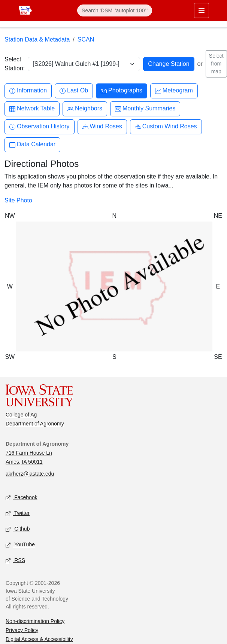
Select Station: (15, 64)
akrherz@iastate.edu (30, 474)
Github (18, 529)
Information (28, 91)
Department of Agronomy (35, 424)
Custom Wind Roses (166, 127)
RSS (15, 560)
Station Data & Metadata (37, 39)
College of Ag (21, 415)
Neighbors (85, 109)
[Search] (115, 10)
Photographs (122, 91)
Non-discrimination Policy (35, 621)
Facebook (22, 498)
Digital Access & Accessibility (39, 639)
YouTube (20, 545)
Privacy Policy (22, 630)
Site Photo (18, 200)
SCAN (86, 39)
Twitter (18, 513)
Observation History (40, 127)
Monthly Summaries (145, 109)
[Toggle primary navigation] (202, 10)
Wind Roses (102, 127)
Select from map (216, 64)
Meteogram (174, 91)
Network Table (32, 109)
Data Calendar (32, 145)
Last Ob (74, 91)
